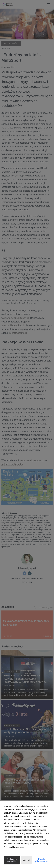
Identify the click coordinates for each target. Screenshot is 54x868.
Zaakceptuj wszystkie (12, 860)
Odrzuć (26, 860)
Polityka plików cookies (42, 860)
